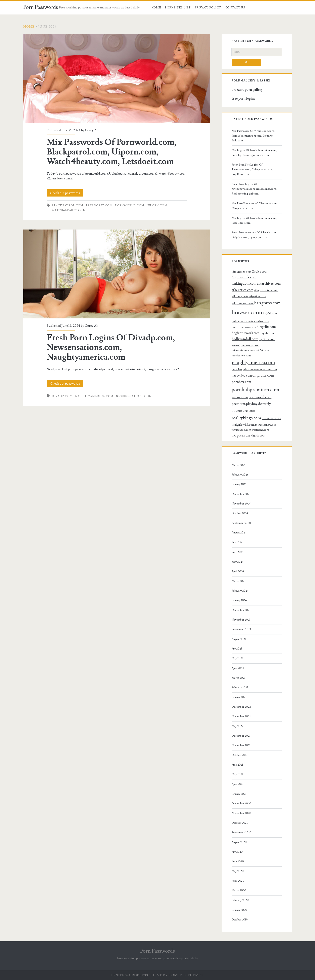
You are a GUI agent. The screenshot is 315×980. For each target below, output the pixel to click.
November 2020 (241, 813)
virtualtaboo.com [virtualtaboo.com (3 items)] (241, 430)
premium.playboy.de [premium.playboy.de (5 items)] (247, 404)
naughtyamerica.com (94, 396)
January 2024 (239, 600)
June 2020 (238, 862)
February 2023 (240, 688)
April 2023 (238, 668)
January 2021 (239, 794)
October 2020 (240, 823)
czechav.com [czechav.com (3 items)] (262, 321)
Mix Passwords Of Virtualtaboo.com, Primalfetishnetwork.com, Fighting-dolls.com (253, 136)
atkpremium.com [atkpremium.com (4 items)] (243, 303)
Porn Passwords (41, 7)
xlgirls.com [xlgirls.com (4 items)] (258, 435)
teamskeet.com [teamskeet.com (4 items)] (271, 418)
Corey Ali (92, 130)
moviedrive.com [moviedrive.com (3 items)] (241, 356)
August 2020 (239, 842)
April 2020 (238, 881)
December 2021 (241, 736)
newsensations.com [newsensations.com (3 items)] (265, 369)
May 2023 (237, 658)
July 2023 (237, 649)
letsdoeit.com (99, 206)
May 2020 (238, 871)
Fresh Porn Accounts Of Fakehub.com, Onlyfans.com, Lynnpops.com (254, 235)
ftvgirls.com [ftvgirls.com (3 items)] (267, 333)
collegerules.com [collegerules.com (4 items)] (243, 321)
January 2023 (239, 697)
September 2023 (241, 629)
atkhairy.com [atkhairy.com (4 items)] (240, 296)
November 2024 (241, 504)
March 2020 (239, 890)
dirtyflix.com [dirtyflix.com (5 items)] (266, 327)
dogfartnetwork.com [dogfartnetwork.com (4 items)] (245, 333)
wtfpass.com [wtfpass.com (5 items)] (241, 435)
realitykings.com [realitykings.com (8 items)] (246, 418)
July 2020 (237, 852)
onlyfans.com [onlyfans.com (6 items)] (263, 375)
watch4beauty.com (69, 210)
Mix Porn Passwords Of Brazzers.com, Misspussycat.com (254, 206)
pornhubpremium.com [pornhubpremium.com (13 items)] (255, 390)
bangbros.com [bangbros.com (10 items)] (267, 303)
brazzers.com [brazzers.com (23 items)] (248, 313)
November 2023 (241, 620)
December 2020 (241, 804)
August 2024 (239, 533)
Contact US (235, 8)
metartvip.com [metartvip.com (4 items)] (250, 345)
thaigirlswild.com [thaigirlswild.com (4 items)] (243, 425)
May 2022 (237, 726)
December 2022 (241, 707)
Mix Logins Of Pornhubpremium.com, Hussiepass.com (254, 220)
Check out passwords (65, 193)
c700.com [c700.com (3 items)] (271, 313)
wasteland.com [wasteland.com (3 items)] (260, 430)
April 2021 (238, 784)
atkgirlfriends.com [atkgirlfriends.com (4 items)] (266, 290)
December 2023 (241, 610)
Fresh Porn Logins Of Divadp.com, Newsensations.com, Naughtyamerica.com (117, 274)
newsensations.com (134, 396)
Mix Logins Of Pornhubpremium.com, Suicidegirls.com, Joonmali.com (254, 153)
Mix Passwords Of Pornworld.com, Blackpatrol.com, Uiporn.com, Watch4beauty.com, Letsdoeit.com (117, 78)
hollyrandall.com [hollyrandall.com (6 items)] (245, 339)
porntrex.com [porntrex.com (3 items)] (240, 397)
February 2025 (240, 475)
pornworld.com (130, 206)
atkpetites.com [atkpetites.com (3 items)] (258, 296)
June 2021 (237, 765)
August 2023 (239, 639)
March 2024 (239, 581)
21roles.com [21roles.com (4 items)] (260, 272)
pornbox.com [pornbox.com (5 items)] (241, 382)
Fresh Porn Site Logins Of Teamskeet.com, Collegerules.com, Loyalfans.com (252, 170)
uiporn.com (157, 206)
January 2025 (239, 484)
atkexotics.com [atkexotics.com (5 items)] (242, 290)
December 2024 (241, 494)
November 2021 (241, 745)
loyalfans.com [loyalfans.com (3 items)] (267, 339)
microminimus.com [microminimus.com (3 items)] (243, 351)
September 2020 (242, 833)
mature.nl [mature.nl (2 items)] (236, 346)
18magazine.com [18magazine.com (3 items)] (241, 272)
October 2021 (240, 755)
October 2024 (240, 513)
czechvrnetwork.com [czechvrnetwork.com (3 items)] (244, 327)
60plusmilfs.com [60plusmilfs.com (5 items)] (244, 277)
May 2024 (237, 562)
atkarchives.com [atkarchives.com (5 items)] (269, 284)
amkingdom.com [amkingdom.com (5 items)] (244, 284)
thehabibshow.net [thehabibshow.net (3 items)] (265, 425)
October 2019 (240, 920)
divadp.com (62, 396)
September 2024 (241, 523)
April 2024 (238, 571)
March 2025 (239, 465)
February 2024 (240, 591)
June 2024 (238, 552)
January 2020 (239, 910)
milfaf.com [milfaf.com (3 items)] (262, 351)
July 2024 (237, 542)
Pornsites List (178, 8)
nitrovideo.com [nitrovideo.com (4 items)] (242, 376)
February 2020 (240, 900)
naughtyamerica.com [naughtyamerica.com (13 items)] (253, 363)
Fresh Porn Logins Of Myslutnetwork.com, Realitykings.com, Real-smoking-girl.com (254, 189)
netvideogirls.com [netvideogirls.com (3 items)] (242, 369)
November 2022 (241, 716)
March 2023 (239, 678)
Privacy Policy (208, 8)
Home (156, 8)
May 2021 (237, 774)
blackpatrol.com (68, 206)
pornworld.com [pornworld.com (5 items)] (260, 397)
